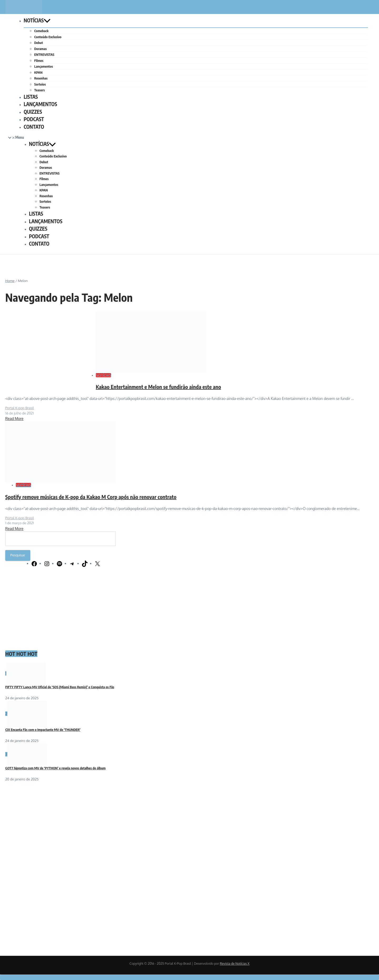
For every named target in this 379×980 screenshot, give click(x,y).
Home (10, 281)
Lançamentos (44, 66)
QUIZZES (33, 112)
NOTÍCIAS (37, 20)
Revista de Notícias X (235, 964)
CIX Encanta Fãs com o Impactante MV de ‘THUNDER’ (43, 730)
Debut (39, 43)
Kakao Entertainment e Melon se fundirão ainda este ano (158, 387)
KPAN (38, 72)
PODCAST (34, 119)
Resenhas (41, 78)
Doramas (40, 49)
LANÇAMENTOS (40, 104)
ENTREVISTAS (44, 55)
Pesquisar (18, 555)
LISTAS (31, 97)
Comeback (41, 31)
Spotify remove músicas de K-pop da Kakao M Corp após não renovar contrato (91, 497)
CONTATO (34, 127)
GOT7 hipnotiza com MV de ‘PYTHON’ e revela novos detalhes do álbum (55, 768)
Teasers (39, 90)
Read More (14, 419)
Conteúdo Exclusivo (48, 37)
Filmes (39, 61)
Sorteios (40, 84)
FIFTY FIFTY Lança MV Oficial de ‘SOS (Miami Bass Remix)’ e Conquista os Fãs (60, 687)
